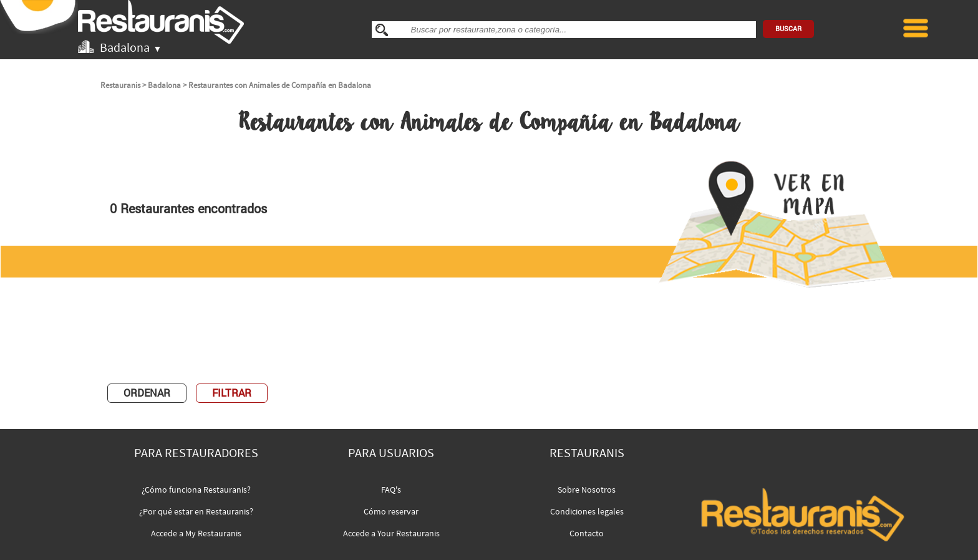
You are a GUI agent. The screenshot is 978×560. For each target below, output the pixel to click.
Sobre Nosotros (587, 490)
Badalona (164, 85)
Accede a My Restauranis (196, 533)
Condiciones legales (587, 511)
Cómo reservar (391, 511)
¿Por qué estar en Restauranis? (196, 511)
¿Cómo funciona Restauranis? (196, 490)
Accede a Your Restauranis (391, 533)
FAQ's (391, 490)
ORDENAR (147, 393)
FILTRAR (232, 393)
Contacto (587, 533)
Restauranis (120, 85)
